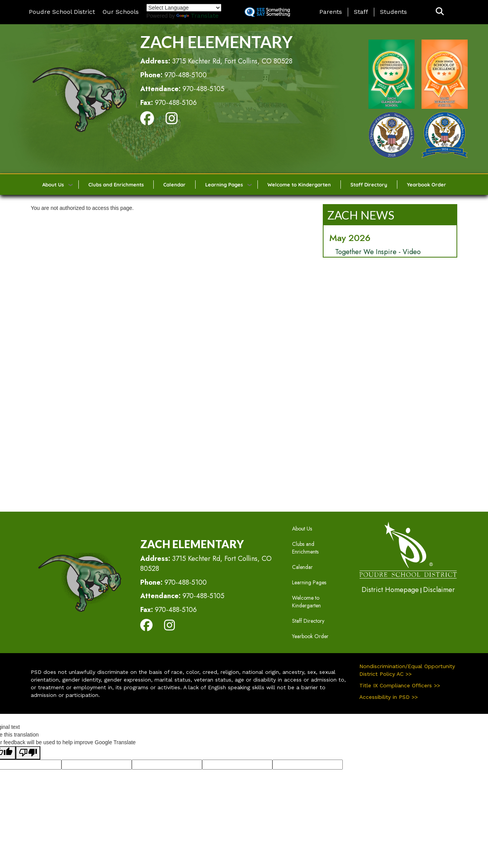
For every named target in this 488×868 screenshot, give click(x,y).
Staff (361, 12)
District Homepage (390, 590)
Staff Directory (369, 185)
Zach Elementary (216, 42)
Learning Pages (224, 185)
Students (393, 12)
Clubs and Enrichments (116, 185)
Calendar (174, 185)
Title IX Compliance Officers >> (400, 685)
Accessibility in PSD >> (388, 697)
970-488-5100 (186, 75)
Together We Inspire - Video (378, 252)
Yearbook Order (427, 185)
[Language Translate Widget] (184, 8)
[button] (440, 12)
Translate (198, 16)
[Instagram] (172, 121)
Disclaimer (439, 590)
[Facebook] (147, 121)
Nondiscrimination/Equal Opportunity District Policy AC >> (407, 670)
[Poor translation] (28, 753)
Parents (331, 12)
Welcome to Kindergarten (299, 185)
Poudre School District (62, 12)
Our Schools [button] (121, 12)
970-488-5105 (203, 89)
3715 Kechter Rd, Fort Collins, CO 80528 (232, 61)
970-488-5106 (176, 103)
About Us (53, 185)
